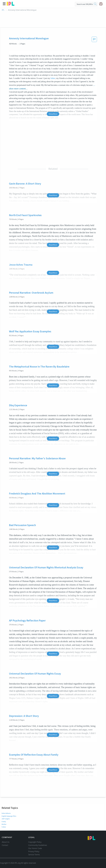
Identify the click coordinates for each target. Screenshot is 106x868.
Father (4, 827)
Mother (4, 824)
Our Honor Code (35, 848)
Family (4, 822)
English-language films (9, 816)
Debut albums (6, 813)
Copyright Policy (35, 842)
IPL (3, 10)
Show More (53, 114)
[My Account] (102, 4)
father (53, 78)
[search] (95, 4)
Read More (53, 195)
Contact (5, 845)
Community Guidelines (38, 845)
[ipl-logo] (11, 5)
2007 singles (6, 819)
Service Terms (34, 855)
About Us (6, 842)
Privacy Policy (34, 851)
